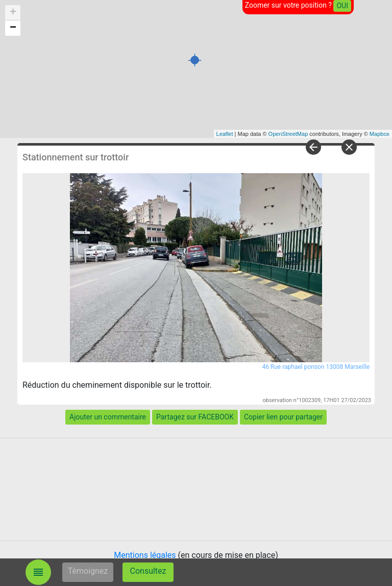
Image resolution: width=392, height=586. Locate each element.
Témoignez (88, 571)
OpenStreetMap (288, 134)
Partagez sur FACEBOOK (195, 417)
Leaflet (225, 134)
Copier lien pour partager (283, 417)
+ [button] (13, 13)
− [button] (13, 28)
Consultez (148, 571)
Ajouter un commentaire (108, 417)
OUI (342, 6)
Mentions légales (145, 555)
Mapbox (379, 134)
